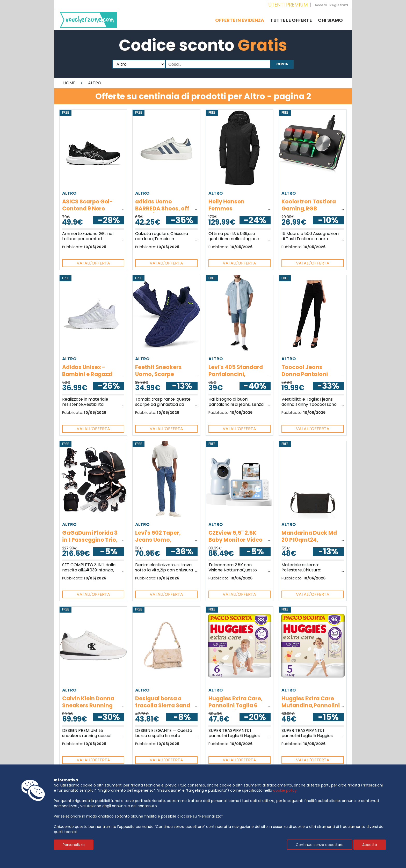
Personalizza (74, 845)
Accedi (321, 5)
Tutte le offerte (291, 20)
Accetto (370, 845)
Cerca (282, 64)
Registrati (339, 5)
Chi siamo (330, 20)
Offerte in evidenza (240, 20)
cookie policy (285, 790)
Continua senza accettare (320, 845)
